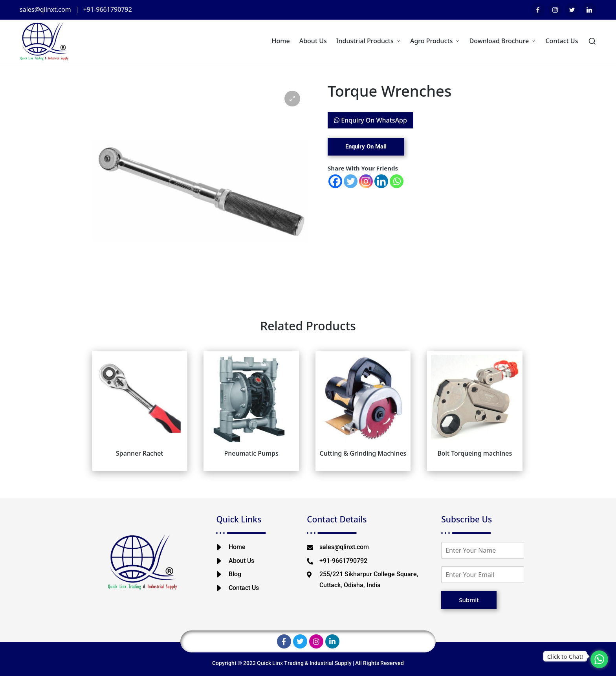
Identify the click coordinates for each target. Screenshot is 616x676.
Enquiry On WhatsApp (370, 120)
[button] (292, 99)
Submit (469, 600)
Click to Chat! (565, 656)
